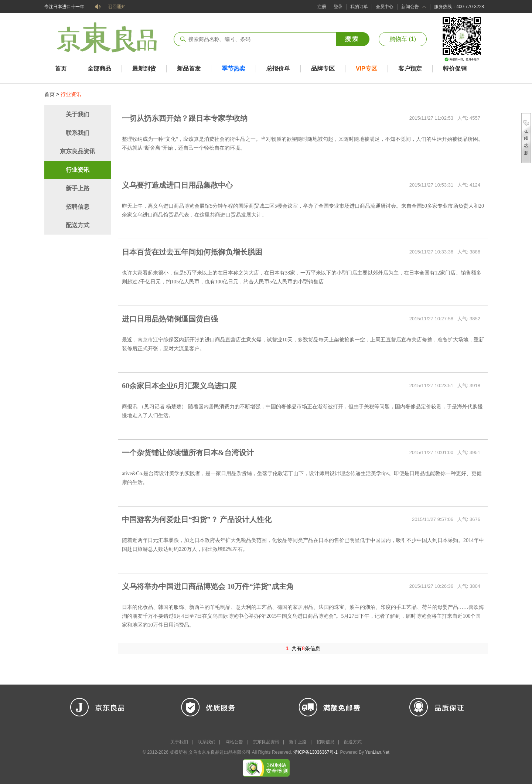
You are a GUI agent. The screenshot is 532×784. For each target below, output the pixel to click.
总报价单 (278, 69)
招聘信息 (78, 207)
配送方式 (78, 225)
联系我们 (78, 133)
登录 (338, 7)
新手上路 (78, 188)
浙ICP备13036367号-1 (316, 752)
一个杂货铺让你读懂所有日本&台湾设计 (188, 453)
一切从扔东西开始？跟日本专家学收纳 (185, 118)
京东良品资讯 (78, 151)
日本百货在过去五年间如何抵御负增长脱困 (192, 252)
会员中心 (385, 7)
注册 (322, 7)
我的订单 (359, 7)
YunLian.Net (377, 752)
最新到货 (144, 69)
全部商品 (99, 69)
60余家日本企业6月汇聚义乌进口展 (179, 386)
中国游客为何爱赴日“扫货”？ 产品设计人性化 (197, 519)
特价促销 (455, 69)
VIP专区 (366, 69)
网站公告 (234, 742)
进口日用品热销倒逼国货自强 (170, 319)
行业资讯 (78, 170)
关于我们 (78, 114)
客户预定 (410, 69)
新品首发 (189, 69)
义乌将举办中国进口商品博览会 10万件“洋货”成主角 (208, 586)
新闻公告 (410, 7)
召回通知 (117, 7)
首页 (61, 69)
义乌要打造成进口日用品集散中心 (177, 185)
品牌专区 (323, 69)
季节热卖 (233, 69)
